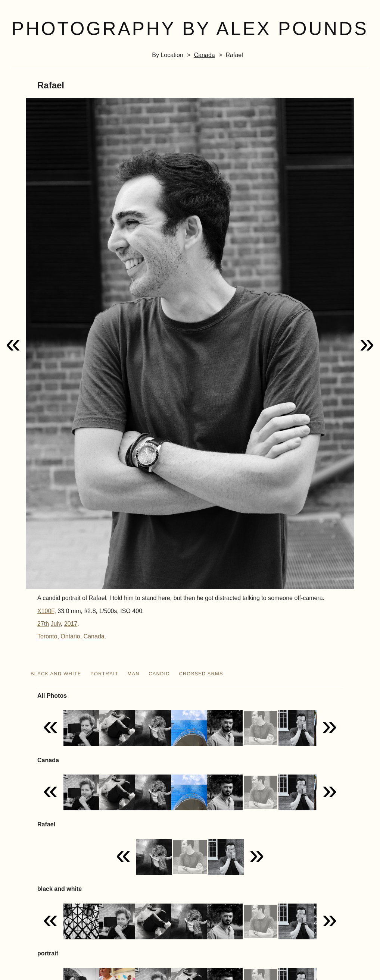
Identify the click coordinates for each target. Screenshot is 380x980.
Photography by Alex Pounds (190, 29)
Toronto (47, 636)
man (133, 674)
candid (159, 674)
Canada (205, 55)
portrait (104, 674)
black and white (56, 674)
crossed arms (201, 674)
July (56, 624)
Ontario (70, 636)
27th (43, 624)
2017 (71, 624)
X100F (46, 611)
